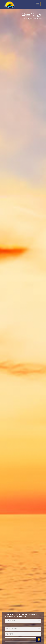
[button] (23, 621)
